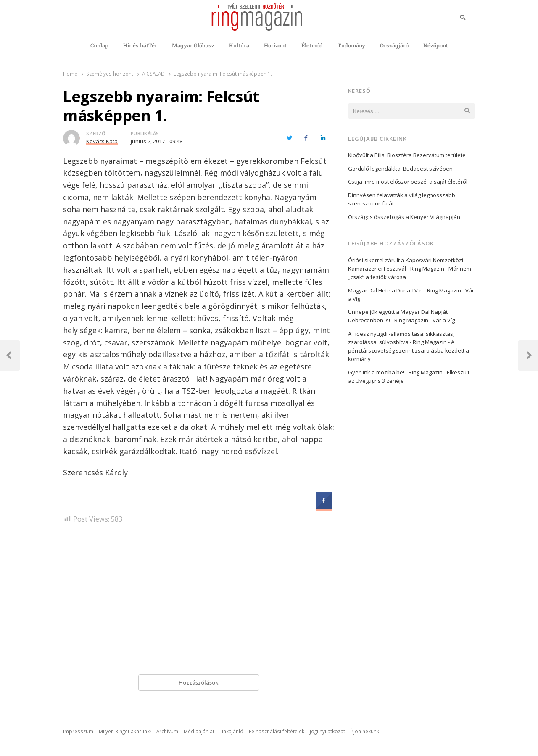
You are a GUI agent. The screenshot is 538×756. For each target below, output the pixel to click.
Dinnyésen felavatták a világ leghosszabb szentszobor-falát (402, 199)
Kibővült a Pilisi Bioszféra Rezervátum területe (407, 155)
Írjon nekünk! (365, 731)
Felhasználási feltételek (277, 731)
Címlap (99, 45)
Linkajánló (231, 731)
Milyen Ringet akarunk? (125, 731)
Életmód (312, 45)
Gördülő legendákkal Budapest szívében (400, 169)
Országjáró (394, 45)
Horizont (275, 45)
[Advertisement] (199, 602)
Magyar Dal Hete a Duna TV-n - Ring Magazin (405, 290)
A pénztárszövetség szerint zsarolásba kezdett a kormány (409, 350)
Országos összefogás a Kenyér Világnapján (404, 217)
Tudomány (351, 45)
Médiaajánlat (199, 731)
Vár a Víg (444, 320)
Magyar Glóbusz (193, 45)
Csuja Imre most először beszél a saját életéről (408, 182)
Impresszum (78, 731)
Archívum (167, 731)
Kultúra (239, 45)
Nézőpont (436, 45)
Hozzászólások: (199, 682)
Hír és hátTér (140, 45)
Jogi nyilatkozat (327, 731)
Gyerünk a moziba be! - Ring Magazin (395, 372)
